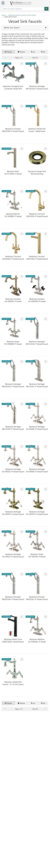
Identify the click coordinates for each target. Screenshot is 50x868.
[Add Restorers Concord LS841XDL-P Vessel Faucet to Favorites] (46, 234)
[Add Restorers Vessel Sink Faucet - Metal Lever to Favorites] (46, 106)
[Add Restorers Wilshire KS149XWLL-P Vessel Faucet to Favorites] (46, 617)
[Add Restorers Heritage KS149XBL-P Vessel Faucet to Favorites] (46, 404)
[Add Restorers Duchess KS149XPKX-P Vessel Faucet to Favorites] (46, 276)
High (43, 52)
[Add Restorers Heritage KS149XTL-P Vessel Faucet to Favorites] (22, 532)
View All (35, 58)
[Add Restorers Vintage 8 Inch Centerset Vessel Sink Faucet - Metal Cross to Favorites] (22, 64)
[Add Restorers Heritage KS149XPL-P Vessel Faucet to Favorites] (22, 489)
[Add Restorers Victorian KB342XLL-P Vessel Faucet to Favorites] (46, 574)
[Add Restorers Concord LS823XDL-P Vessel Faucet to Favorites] (46, 191)
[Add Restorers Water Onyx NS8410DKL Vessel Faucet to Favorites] (22, 617)
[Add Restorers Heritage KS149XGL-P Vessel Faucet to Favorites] (22, 447)
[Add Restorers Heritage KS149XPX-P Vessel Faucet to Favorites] (46, 489)
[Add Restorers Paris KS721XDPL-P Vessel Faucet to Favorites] (22, 149)
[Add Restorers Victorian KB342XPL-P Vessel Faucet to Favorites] (22, 106)
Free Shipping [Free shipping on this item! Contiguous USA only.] (7, 64)
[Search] (46, 9)
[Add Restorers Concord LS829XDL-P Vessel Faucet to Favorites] (22, 234)
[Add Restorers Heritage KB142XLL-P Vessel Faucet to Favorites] (46, 362)
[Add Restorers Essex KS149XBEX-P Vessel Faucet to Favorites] (22, 319)
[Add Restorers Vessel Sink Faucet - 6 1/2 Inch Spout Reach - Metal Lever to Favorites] (22, 659)
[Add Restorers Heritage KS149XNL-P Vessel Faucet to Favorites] (46, 447)
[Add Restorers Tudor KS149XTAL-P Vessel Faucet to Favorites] (46, 532)
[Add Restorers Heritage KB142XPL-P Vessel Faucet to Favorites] (22, 404)
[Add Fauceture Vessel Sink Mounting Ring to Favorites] (46, 149)
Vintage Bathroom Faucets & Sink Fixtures (22, 15)
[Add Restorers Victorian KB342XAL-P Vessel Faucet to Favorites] (22, 574)
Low (33, 52)
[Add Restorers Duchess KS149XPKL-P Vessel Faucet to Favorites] (22, 276)
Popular (8, 52)
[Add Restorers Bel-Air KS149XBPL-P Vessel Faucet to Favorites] (22, 191)
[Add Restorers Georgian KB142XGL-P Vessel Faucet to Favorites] (46, 319)
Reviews (21, 52)
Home (4, 15)
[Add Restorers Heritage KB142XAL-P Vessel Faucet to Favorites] (46, 64)
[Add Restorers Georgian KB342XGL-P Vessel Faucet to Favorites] (22, 362)
